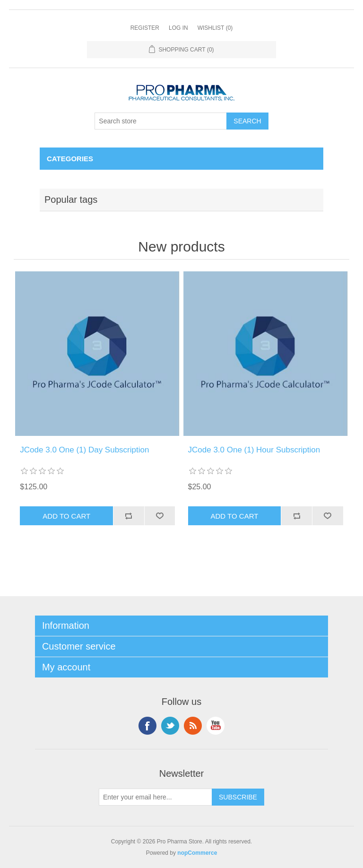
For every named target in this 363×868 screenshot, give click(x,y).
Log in (178, 28)
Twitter (170, 726)
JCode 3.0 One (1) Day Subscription (84, 450)
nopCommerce (197, 853)
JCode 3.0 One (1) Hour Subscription (254, 450)
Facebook (147, 726)
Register (145, 28)
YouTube (216, 726)
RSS (193, 726)
